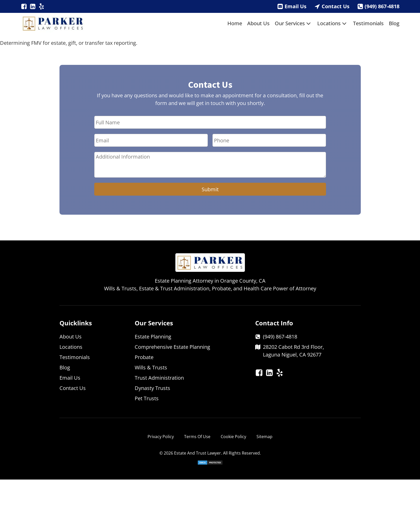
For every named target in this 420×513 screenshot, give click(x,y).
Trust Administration (159, 378)
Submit (210, 189)
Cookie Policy (233, 437)
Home (235, 23)
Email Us (295, 6)
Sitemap (264, 437)
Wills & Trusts (151, 367)
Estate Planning (153, 337)
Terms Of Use (197, 437)
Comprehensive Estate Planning (172, 347)
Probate (144, 357)
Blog (394, 23)
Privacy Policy (161, 437)
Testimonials (368, 23)
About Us (258, 23)
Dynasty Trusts (152, 388)
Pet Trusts (147, 398)
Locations (333, 23)
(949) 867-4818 (382, 6)
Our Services (293, 23)
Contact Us (336, 6)
